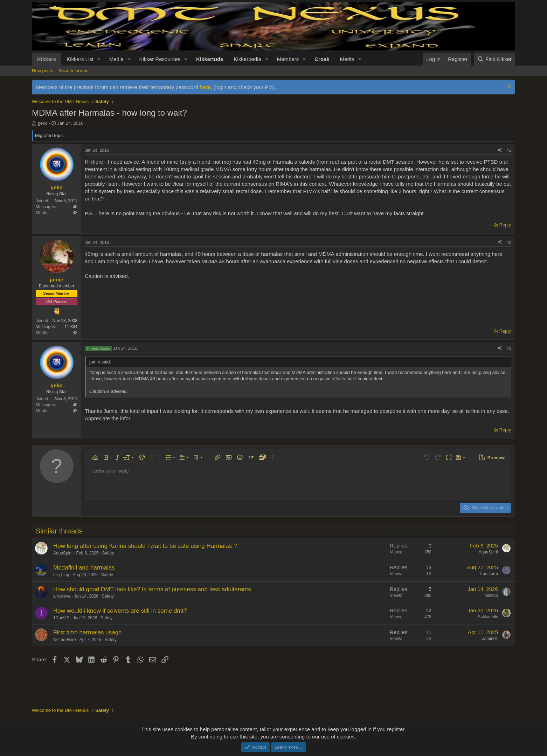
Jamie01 (490, 639)
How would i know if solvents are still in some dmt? (120, 611)
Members (288, 59)
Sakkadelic (488, 617)
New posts (43, 71)
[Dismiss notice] (508, 87)
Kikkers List (80, 59)
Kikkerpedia (247, 59)
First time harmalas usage (88, 632)
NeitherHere (65, 640)
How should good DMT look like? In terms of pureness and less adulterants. (153, 589)
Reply (505, 225)
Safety (108, 553)
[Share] (500, 151)
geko (43, 123)
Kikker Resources (160, 59)
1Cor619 (61, 618)
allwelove (62, 596)
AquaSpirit (63, 553)
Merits (347, 59)
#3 (509, 348)
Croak (322, 59)
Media (116, 59)
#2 (509, 243)
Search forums (74, 71)
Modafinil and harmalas (84, 568)
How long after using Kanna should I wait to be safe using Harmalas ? (145, 546)
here (205, 87)
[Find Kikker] (494, 59)
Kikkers (47, 59)
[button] (99, 59)
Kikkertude (210, 59)
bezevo (491, 595)
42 (75, 213)
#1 (509, 150)
